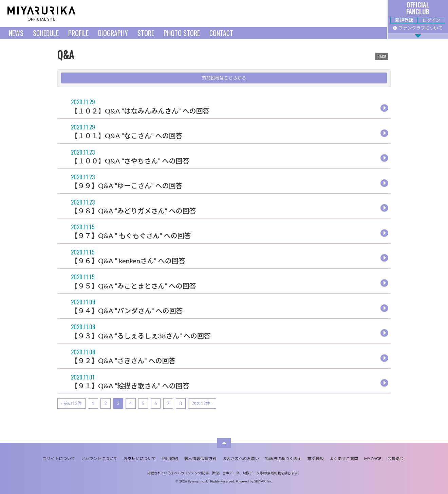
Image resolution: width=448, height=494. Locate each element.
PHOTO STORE (182, 33)
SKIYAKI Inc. (264, 481)
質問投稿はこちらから (224, 78)
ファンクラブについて (418, 28)
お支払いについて (140, 458)
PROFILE (78, 33)
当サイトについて (59, 458)
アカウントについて (99, 458)
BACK (382, 56)
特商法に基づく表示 (283, 458)
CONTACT (221, 33)
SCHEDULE (46, 33)
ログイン (431, 20)
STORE (146, 33)
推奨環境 (316, 458)
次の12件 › (202, 403)
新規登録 (404, 20)
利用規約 (170, 458)
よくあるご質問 (344, 458)
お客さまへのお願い (241, 458)
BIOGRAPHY (113, 33)
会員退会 (395, 458)
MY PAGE (373, 458)
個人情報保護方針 (200, 458)
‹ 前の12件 (71, 403)
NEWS (16, 33)
